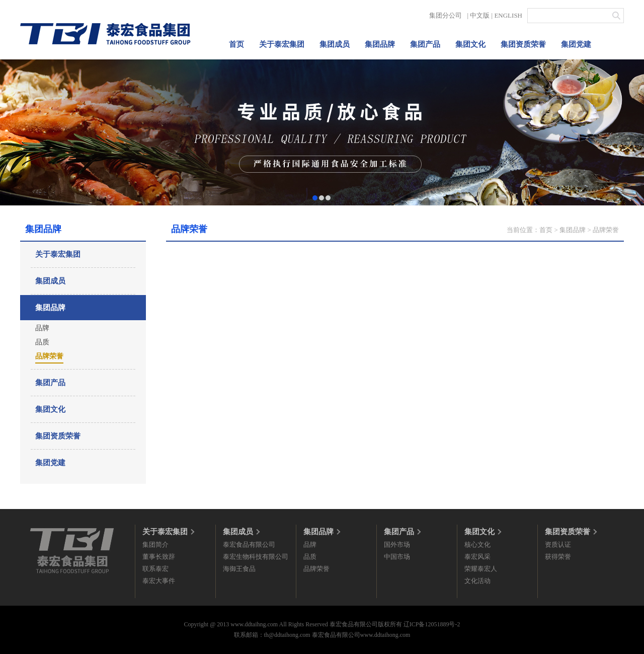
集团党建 (576, 44)
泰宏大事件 (159, 581)
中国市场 (397, 557)
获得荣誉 (558, 557)
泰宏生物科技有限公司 (256, 557)
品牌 (42, 328)
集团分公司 (446, 15)
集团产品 (425, 44)
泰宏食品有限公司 (249, 544)
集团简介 (155, 544)
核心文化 (477, 544)
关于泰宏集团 (282, 44)
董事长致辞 (159, 557)
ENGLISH (508, 15)
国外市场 (397, 544)
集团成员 (335, 44)
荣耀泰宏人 (481, 569)
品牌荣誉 (49, 356)
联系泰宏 (155, 569)
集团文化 (470, 44)
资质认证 (558, 544)
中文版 (480, 15)
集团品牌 (380, 44)
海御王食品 (239, 569)
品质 (42, 342)
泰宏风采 (477, 557)
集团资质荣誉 (523, 44)
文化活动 (477, 581)
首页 (236, 44)
